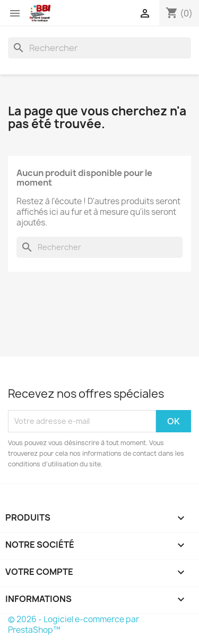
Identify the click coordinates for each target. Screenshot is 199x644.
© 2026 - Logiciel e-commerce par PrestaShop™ (73, 625)
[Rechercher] (99, 48)
